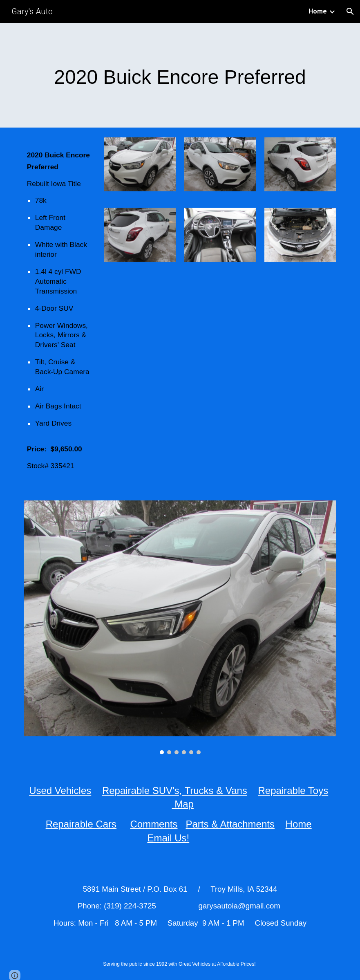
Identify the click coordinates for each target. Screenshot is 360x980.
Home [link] (318, 11)
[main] (180, 75)
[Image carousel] (180, 627)
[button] (350, 11)
